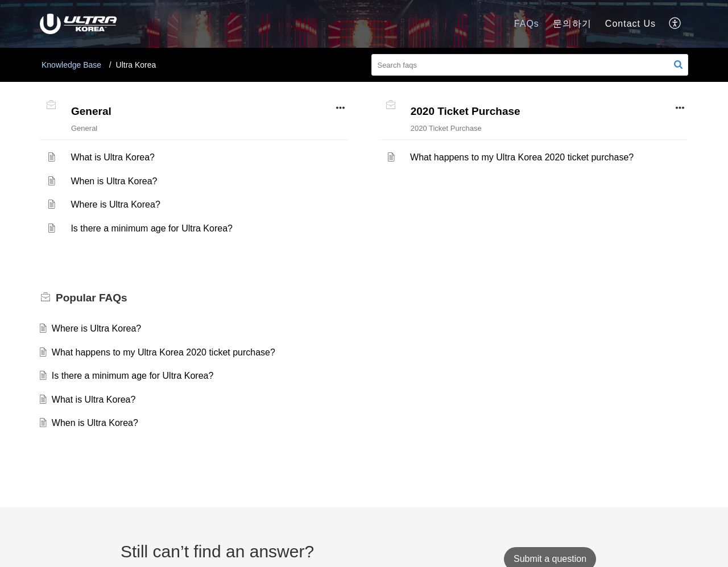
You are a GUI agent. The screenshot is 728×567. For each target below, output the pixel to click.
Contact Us (630, 24)
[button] (675, 24)
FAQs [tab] (527, 24)
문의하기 (572, 24)
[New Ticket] (550, 559)
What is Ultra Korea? (113, 157)
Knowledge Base (71, 65)
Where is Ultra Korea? (115, 204)
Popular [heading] (92, 298)
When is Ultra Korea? (114, 181)
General (91, 111)
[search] (530, 65)
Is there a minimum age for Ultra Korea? (152, 228)
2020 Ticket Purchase (466, 111)
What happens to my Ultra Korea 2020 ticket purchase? (522, 157)
